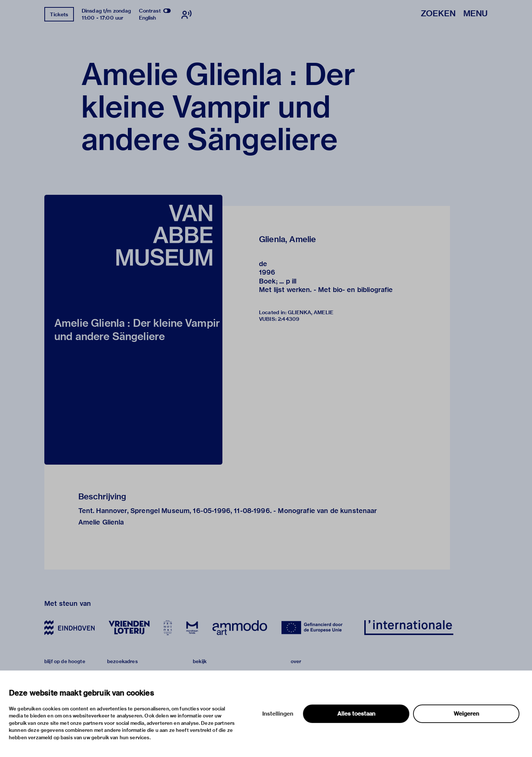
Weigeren (466, 714)
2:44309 (289, 319)
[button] (133, 330)
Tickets (59, 14)
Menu (475, 14)
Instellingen (278, 714)
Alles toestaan (356, 714)
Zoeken (438, 14)
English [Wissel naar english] (148, 18)
